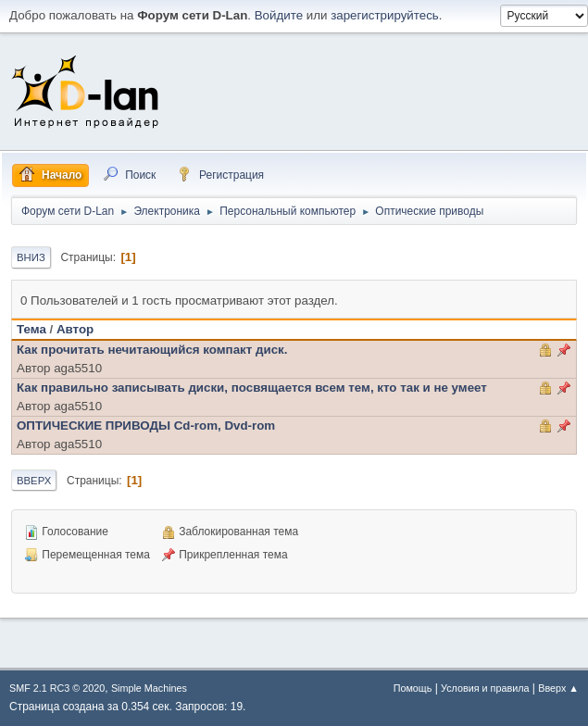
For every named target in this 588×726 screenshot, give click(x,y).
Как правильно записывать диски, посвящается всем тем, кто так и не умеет (252, 388)
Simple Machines (149, 688)
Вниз (31, 257)
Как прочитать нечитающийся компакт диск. (152, 350)
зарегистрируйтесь (385, 15)
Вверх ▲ (558, 688)
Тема (31, 329)
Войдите (279, 15)
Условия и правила (485, 688)
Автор (75, 329)
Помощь (413, 688)
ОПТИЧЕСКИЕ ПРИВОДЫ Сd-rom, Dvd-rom (146, 426)
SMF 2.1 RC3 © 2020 (57, 688)
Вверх (34, 481)
